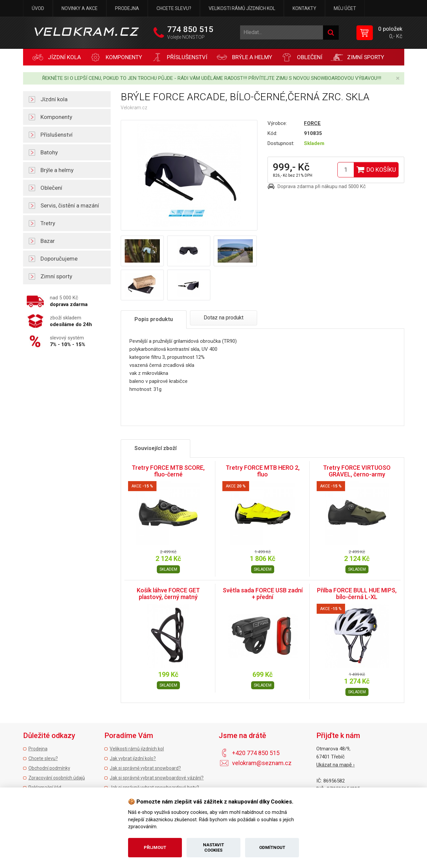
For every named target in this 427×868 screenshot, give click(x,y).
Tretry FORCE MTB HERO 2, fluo (263, 471)
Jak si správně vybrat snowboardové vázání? (157, 778)
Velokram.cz (134, 108)
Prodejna (127, 8)
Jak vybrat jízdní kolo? (133, 758)
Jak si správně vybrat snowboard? (145, 768)
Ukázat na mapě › (336, 765)
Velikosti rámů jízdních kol (242, 8)
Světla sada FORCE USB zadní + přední (263, 594)
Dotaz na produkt (224, 318)
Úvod (38, 8)
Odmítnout (272, 847)
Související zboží (155, 448)
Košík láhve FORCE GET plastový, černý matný (168, 594)
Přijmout (155, 847)
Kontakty (304, 8)
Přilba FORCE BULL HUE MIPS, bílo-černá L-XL (357, 594)
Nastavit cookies (213, 847)
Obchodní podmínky (49, 768)
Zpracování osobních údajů (57, 778)
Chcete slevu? (174, 8)
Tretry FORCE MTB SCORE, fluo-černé (168, 471)
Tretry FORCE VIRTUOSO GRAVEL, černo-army (357, 471)
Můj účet (345, 8)
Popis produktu (154, 319)
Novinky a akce (80, 8)
